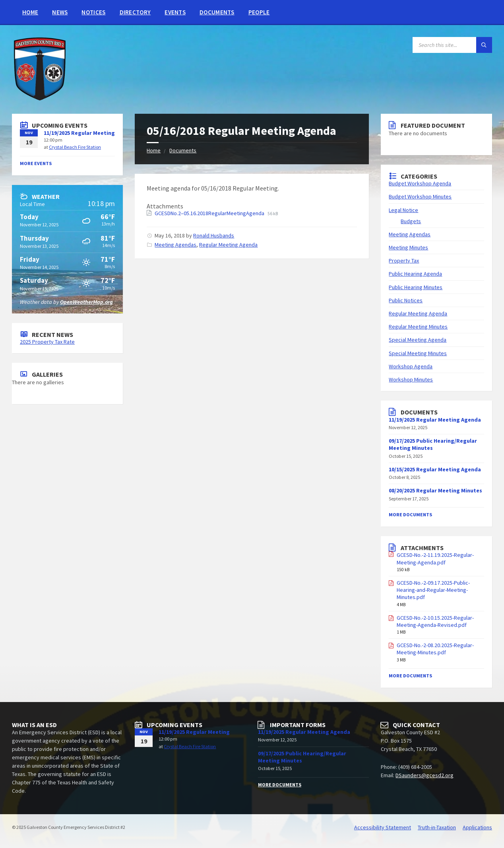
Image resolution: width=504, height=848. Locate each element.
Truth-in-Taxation (437, 827)
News (60, 12)
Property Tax (404, 261)
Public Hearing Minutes (416, 287)
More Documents (410, 514)
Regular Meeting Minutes (418, 327)
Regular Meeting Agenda (228, 245)
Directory (135, 12)
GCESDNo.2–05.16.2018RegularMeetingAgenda (210, 213)
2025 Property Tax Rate (47, 342)
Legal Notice (403, 210)
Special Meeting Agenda (418, 340)
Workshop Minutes (411, 379)
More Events (36, 163)
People (259, 12)
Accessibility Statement (383, 827)
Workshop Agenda (411, 366)
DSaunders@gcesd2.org (425, 775)
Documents (217, 12)
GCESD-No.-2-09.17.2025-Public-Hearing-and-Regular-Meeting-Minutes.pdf (433, 590)
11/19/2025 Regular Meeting (79, 133)
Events (175, 12)
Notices (93, 12)
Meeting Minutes (408, 247)
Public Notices (406, 300)
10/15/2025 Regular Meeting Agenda (435, 469)
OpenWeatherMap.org (86, 302)
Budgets (411, 221)
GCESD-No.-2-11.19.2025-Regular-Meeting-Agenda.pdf (435, 558)
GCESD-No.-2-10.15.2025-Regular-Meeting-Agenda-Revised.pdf (435, 621)
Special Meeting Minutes (418, 353)
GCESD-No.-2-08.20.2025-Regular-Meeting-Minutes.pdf (435, 649)
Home (30, 12)
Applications (477, 827)
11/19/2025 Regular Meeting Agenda (304, 732)
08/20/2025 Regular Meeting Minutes (435, 490)
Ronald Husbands (214, 235)
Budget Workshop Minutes (420, 196)
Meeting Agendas (175, 245)
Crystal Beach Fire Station (75, 147)
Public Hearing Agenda (415, 274)
